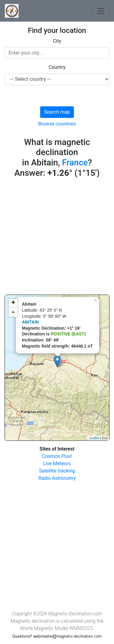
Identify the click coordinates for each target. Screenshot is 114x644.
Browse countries (57, 124)
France (75, 163)
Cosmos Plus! (57, 456)
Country (57, 67)
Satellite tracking (57, 471)
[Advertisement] (57, 237)
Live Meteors (57, 464)
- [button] (13, 312)
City (57, 41)
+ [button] (13, 303)
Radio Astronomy (57, 478)
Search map (57, 112)
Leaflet (94, 438)
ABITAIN (30, 322)
